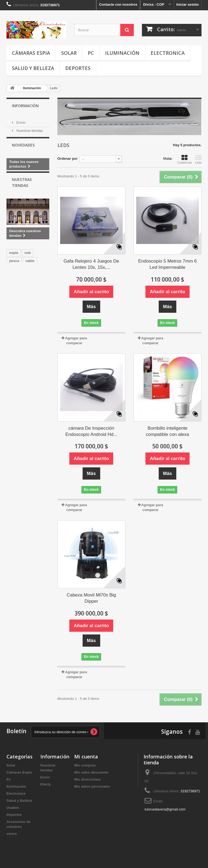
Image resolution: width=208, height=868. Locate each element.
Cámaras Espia (31, 53)
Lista (198, 159)
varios (12, 834)
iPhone (15, 315)
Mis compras (85, 765)
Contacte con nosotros (118, 4)
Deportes (78, 68)
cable (30, 290)
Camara (33, 299)
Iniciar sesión (188, 4)
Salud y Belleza (33, 68)
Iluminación (122, 53)
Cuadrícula (185, 159)
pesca (14, 290)
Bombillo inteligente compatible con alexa (168, 431)
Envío (20, 120)
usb (27, 282)
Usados (13, 808)
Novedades (23, 149)
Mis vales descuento (91, 772)
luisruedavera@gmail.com (165, 809)
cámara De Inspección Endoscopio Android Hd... (91, 431)
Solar (69, 53)
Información (25, 106)
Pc (91, 53)
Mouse (15, 299)
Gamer (31, 307)
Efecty (46, 784)
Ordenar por (68, 159)
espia (14, 282)
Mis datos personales (92, 786)
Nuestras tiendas (29, 128)
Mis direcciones (87, 779)
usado (14, 307)
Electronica (168, 53)
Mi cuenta (86, 757)
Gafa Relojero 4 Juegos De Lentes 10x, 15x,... (91, 264)
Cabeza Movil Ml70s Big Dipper (91, 598)
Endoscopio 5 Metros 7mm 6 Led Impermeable (167, 264)
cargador (35, 315)
